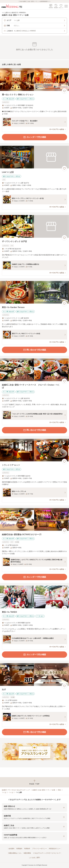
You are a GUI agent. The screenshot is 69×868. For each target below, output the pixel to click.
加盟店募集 (27, 853)
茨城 (59, 790)
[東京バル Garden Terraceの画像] (34, 292)
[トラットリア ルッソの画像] (34, 450)
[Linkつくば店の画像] (34, 157)
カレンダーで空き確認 (34, 137)
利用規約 (19, 849)
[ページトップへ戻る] (34, 782)
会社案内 (11, 849)
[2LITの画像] (34, 675)
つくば (4, 792)
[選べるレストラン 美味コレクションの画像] (34, 80)
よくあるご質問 (34, 858)
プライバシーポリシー (39, 849)
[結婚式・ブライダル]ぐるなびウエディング (16, 790)
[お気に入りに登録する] (64, 91)
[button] (34, 808)
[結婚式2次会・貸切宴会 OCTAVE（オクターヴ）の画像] (34, 519)
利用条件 (27, 849)
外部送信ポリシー (55, 849)
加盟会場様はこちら (15, 853)
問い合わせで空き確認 (34, 350)
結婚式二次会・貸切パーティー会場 (44, 790)
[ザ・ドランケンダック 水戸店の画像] (34, 226)
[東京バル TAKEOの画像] (34, 597)
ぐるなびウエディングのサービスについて (47, 853)
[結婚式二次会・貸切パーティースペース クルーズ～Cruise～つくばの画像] (34, 370)
